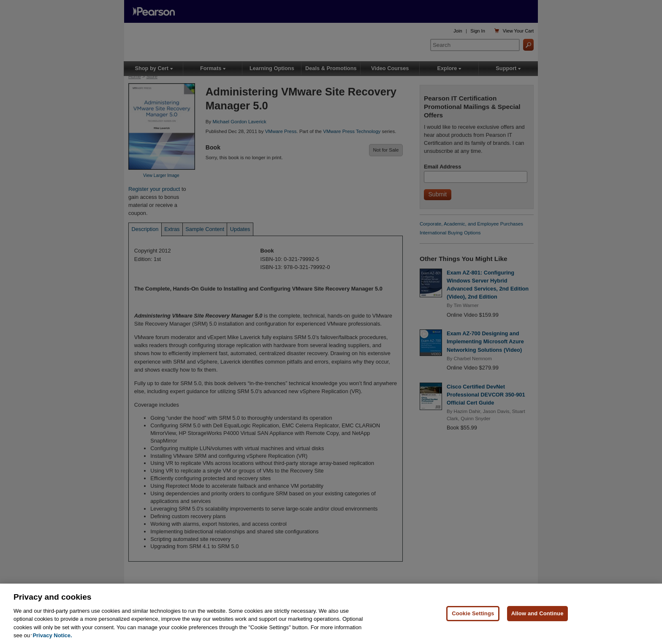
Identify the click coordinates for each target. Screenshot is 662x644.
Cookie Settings (473, 613)
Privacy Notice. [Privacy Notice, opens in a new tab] (52, 635)
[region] (331, 614)
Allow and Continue (537, 613)
